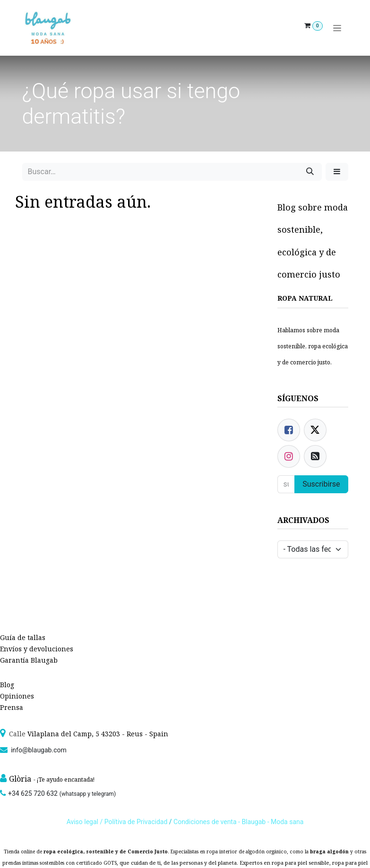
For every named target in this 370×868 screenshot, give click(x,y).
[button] (337, 172)
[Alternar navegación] (337, 28)
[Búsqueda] (310, 172)
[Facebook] (289, 430)
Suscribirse (321, 484)
